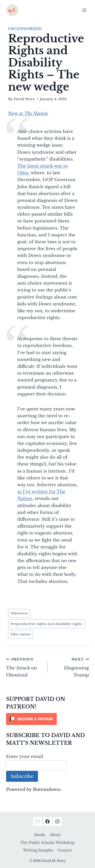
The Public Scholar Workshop (48, 843)
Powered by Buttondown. (34, 789)
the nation (21, 634)
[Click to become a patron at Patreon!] (48, 719)
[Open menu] (84, 10)
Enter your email (25, 757)
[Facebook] (48, 822)
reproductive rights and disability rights (46, 624)
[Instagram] (58, 822)
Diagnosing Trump (71, 667)
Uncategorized (25, 29)
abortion (19, 613)
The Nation (36, 114)
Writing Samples (38, 850)
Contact (65, 850)
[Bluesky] (37, 822)
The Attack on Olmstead (25, 667)
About (55, 835)
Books (40, 835)
